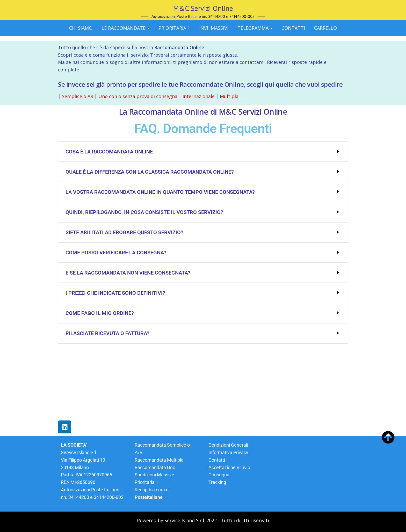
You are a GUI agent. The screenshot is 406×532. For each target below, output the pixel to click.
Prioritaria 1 (174, 28)
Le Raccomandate (125, 28)
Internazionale (198, 96)
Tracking (217, 482)
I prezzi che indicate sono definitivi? (115, 293)
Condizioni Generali (228, 445)
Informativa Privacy (228, 452)
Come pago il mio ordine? (100, 313)
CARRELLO (325, 28)
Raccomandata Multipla (159, 460)
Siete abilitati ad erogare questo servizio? (124, 232)
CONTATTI (293, 28)
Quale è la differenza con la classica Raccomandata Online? (150, 172)
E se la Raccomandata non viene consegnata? (128, 273)
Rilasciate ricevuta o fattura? (107, 333)
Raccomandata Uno (155, 467)
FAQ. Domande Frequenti (203, 129)
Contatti (217, 460)
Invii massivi (214, 28)
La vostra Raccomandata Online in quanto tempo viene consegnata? (160, 192)
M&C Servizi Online (203, 8)
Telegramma (255, 28)
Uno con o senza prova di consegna (137, 96)
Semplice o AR (78, 96)
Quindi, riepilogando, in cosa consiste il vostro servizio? (144, 212)
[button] (203, 152)
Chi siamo (81, 28)
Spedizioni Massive (154, 475)
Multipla (229, 96)
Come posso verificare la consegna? (116, 253)
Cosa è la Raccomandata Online (109, 152)
